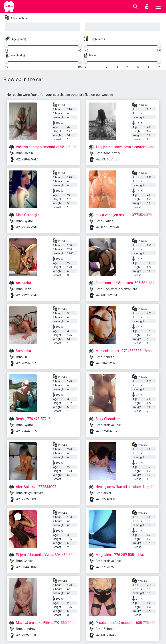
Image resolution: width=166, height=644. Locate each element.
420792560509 (27, 635)
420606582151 (107, 295)
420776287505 (107, 567)
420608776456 (107, 635)
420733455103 (107, 159)
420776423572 (27, 431)
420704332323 (107, 363)
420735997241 (27, 227)
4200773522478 (107, 227)
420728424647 (27, 159)
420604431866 (27, 567)
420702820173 (27, 363)
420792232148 (27, 295)
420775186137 (107, 431)
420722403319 (107, 499)
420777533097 (27, 499)
